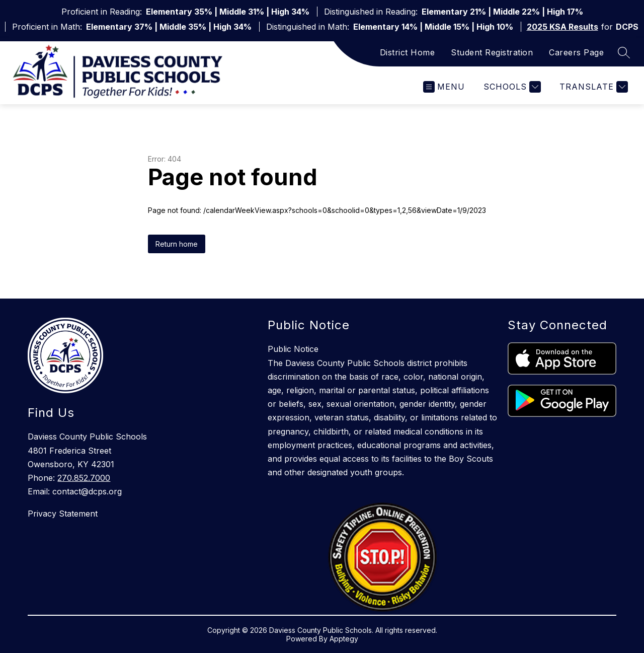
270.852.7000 (84, 478)
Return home (177, 244)
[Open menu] (444, 87)
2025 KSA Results (562, 27)
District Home (408, 52)
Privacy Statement (63, 514)
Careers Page (576, 52)
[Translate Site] (592, 87)
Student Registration (492, 52)
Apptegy (344, 639)
